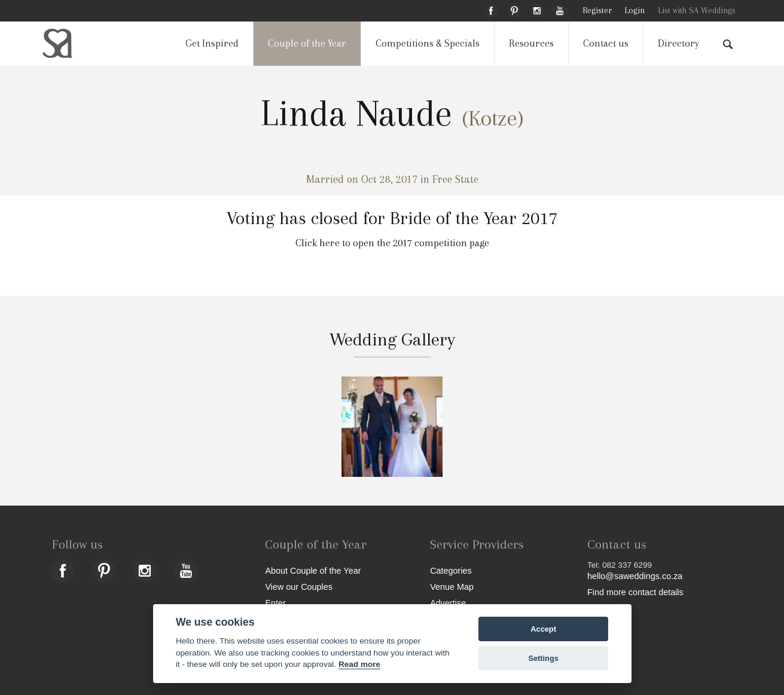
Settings (543, 658)
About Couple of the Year (313, 570)
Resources (531, 43)
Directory (678, 43)
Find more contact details (635, 592)
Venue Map (452, 587)
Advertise (448, 603)
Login (634, 10)
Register (597, 10)
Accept (543, 629)
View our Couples (299, 587)
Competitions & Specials (428, 43)
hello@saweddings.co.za (635, 576)
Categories (451, 570)
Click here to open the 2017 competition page (392, 243)
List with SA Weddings (697, 10)
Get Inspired (212, 43)
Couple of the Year (307, 43)
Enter (275, 603)
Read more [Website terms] (359, 664)
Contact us (606, 43)
